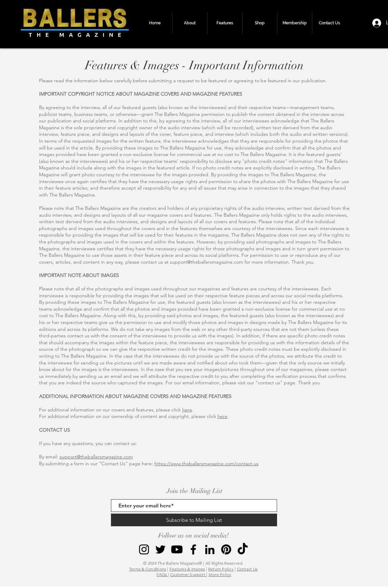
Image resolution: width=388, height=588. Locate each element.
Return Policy (221, 569)
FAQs (162, 574)
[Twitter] (160, 549)
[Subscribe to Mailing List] (194, 520)
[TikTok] (243, 549)
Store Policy (220, 574)
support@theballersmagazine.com (206, 262)
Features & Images (187, 569)
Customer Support (188, 574)
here (187, 410)
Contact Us (247, 569)
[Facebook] (193, 549)
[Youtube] (177, 549)
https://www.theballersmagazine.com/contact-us (206, 464)
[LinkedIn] (210, 549)
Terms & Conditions (148, 569)
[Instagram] (144, 549)
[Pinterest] (226, 549)
